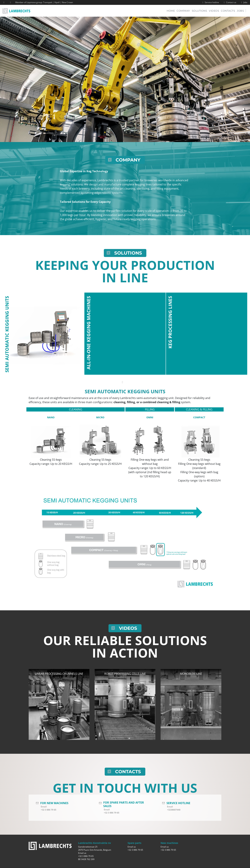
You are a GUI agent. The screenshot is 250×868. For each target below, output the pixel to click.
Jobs (244, 2)
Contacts (228, 11)
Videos (214, 11)
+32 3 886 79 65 (49, 810)
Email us (82, 853)
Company (183, 11)
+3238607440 (174, 810)
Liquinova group (34, 2)
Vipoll (57, 2)
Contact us (230, 2)
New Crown (67, 2)
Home (172, 11)
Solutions (200, 11)
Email (44, 807)
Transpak (48, 2)
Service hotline (210, 2)
